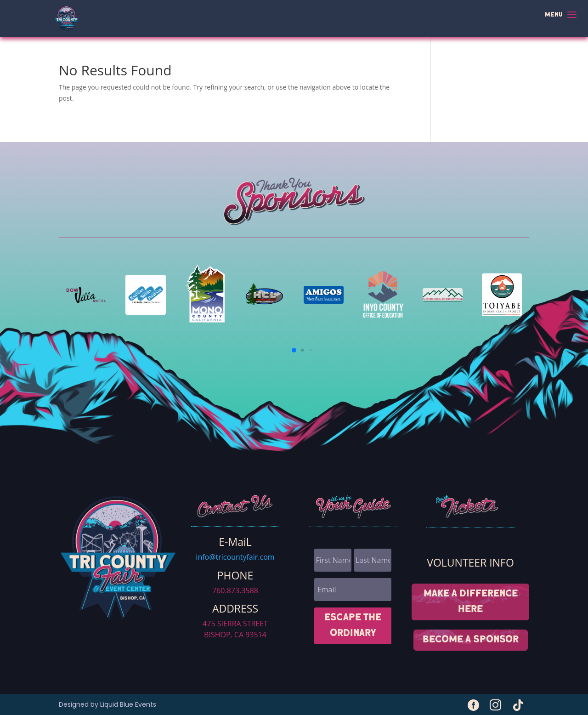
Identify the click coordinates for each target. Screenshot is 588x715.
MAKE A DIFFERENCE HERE (471, 602)
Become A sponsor (471, 640)
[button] (294, 350)
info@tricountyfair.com (235, 557)
